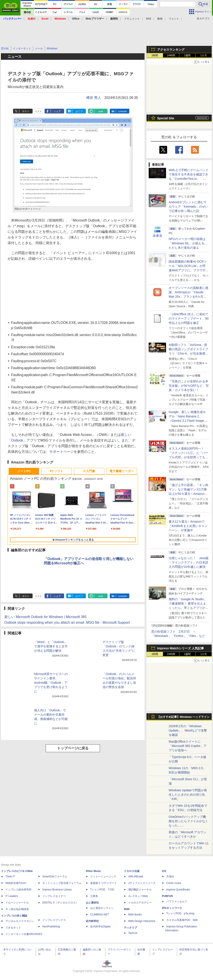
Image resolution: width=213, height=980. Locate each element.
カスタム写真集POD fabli (182, 920)
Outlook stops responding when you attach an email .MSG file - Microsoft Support (67, 622)
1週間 (187, 55)
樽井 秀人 (94, 98)
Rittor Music (93, 871)
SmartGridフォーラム (55, 877)
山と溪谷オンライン (102, 908)
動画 (160, 19)
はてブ (79, 111)
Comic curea (174, 883)
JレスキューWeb (138, 896)
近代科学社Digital (100, 927)
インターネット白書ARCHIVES (24, 934)
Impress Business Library (57, 890)
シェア (57, 111)
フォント (174, 19)
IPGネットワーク (172, 908)
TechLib (133, 933)
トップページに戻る (73, 748)
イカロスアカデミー (140, 903)
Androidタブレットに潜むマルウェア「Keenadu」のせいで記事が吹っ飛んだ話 (188, 207)
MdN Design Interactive (142, 921)
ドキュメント (132, 19)
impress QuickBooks (178, 890)
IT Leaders (12, 896)
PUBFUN (167, 896)
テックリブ (130, 928)
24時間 (171, 55)
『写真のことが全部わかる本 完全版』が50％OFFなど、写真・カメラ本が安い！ (189, 386)
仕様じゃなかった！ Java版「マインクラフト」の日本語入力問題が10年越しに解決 (189, 562)
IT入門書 (89, 471)
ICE (164, 871)
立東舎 (94, 896)
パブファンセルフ (177, 902)
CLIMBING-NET (100, 915)
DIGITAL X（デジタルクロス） (60, 903)
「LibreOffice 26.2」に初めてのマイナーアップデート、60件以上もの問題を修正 (189, 318)
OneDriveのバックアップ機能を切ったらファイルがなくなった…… (188, 821)
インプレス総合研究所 (18, 890)
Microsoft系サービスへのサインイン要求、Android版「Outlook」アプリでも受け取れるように (51, 683)
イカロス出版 (132, 871)
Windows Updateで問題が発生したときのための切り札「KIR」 (188, 795)
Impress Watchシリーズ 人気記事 (181, 648)
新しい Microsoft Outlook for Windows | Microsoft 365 (45, 617)
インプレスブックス (54, 920)
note (101, 111)
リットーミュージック (103, 877)
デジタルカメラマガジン (20, 921)
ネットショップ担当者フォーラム (62, 883)
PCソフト (56, 471)
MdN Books (135, 915)
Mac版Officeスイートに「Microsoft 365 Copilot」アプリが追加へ (188, 746)
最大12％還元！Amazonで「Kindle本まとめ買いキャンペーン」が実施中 (188, 526)
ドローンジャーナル (17, 903)
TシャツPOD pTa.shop (180, 913)
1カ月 (204, 55)
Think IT (10, 877)
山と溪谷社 (92, 903)
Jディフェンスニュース (142, 883)
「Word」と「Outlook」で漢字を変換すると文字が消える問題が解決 (51, 646)
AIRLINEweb (136, 877)
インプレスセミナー (54, 896)
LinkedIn (123, 111)
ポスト (26, 111)
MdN (127, 909)
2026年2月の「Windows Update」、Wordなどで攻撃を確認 (188, 730)
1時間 (155, 55)
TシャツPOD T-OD (102, 890)
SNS (149, 19)
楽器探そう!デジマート (104, 883)
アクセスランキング (171, 50)
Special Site (166, 118)
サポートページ (62, 452)
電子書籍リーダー (122, 471)
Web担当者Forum (16, 883)
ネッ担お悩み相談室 (17, 909)
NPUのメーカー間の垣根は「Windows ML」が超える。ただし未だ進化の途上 (188, 243)
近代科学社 (92, 921)
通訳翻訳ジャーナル (140, 890)
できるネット (13, 928)
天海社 (170, 877)
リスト (38, 111)
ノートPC (24, 471)
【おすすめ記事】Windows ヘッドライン (183, 717)
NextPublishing (51, 927)
